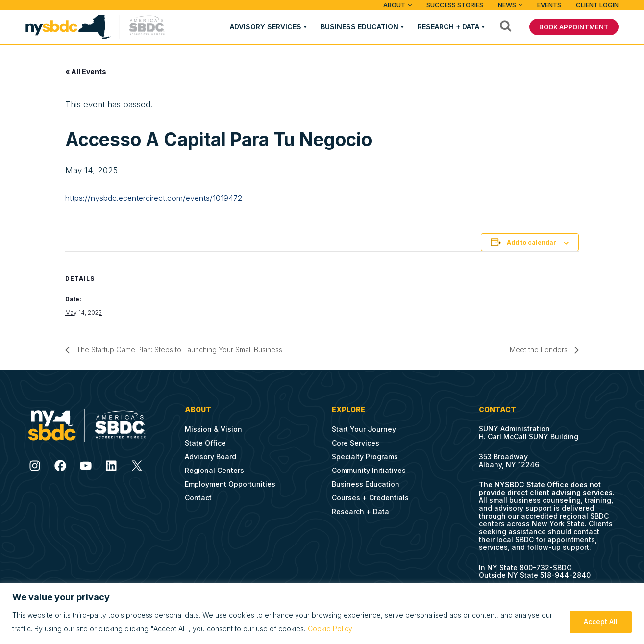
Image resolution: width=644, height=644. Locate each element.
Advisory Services (266, 27)
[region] (322, 613)
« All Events (86, 71)
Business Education (359, 27)
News (507, 5)
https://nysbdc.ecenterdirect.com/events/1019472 (154, 198)
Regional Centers (214, 470)
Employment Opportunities (230, 484)
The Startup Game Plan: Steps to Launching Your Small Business (178, 350)
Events (549, 5)
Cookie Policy (330, 629)
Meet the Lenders (540, 350)
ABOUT (394, 5)
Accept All (601, 622)
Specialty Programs (365, 457)
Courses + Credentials (370, 498)
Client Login (597, 5)
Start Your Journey (364, 429)
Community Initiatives (369, 470)
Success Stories (455, 5)
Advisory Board (211, 457)
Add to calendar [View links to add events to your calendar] (532, 242)
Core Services (356, 443)
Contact (198, 498)
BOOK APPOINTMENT (574, 27)
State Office (205, 443)
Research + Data (448, 27)
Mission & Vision (213, 429)
